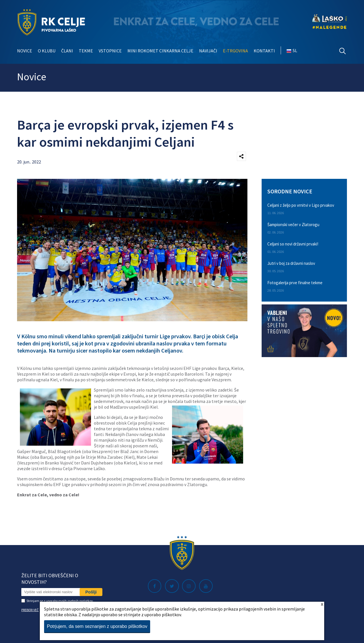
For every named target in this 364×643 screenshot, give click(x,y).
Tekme (86, 51)
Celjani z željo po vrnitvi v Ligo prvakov (301, 205)
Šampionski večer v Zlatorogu (293, 225)
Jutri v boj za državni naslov (291, 263)
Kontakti (264, 51)
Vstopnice (110, 51)
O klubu (47, 51)
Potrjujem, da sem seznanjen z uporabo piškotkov (97, 626)
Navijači (208, 51)
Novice (25, 51)
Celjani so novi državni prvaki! (293, 244)
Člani (67, 51)
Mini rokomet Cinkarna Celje (160, 51)
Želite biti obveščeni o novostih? (50, 579)
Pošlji (91, 592)
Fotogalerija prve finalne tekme (295, 283)
